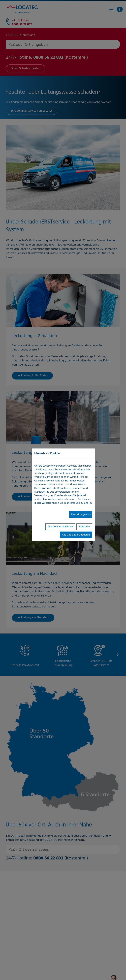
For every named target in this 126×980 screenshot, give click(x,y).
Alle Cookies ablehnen (60, 527)
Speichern (84, 527)
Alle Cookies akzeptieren (76, 535)
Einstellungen (79, 515)
